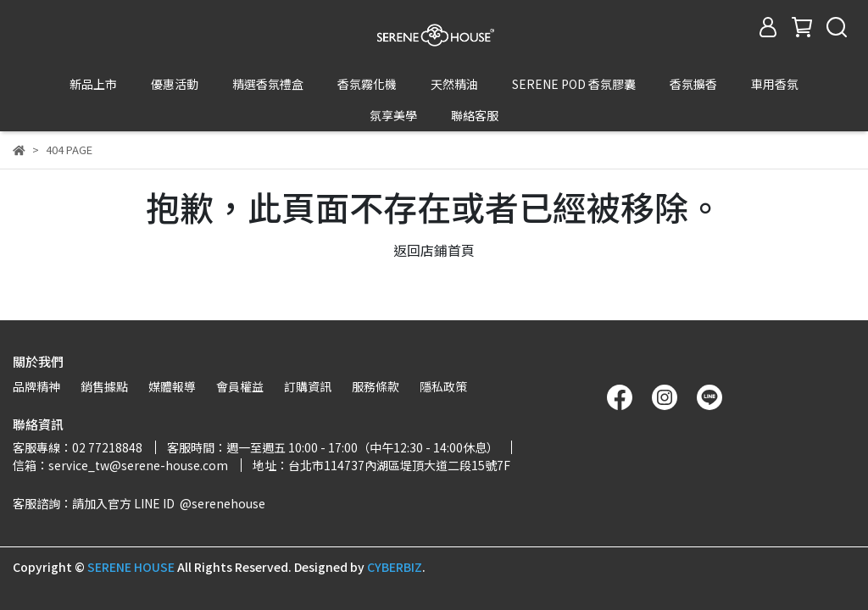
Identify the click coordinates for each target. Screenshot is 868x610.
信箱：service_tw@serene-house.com (120, 465)
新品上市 (93, 84)
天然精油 (454, 84)
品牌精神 (36, 386)
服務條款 (376, 386)
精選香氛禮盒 (268, 84)
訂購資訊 (308, 386)
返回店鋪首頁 (434, 187)
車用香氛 (775, 84)
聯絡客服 (475, 115)
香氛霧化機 (367, 84)
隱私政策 (443, 386)
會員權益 (240, 386)
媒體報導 (172, 386)
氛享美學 (393, 115)
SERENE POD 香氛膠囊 (574, 84)
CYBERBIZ (395, 567)
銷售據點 (104, 386)
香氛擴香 (693, 84)
